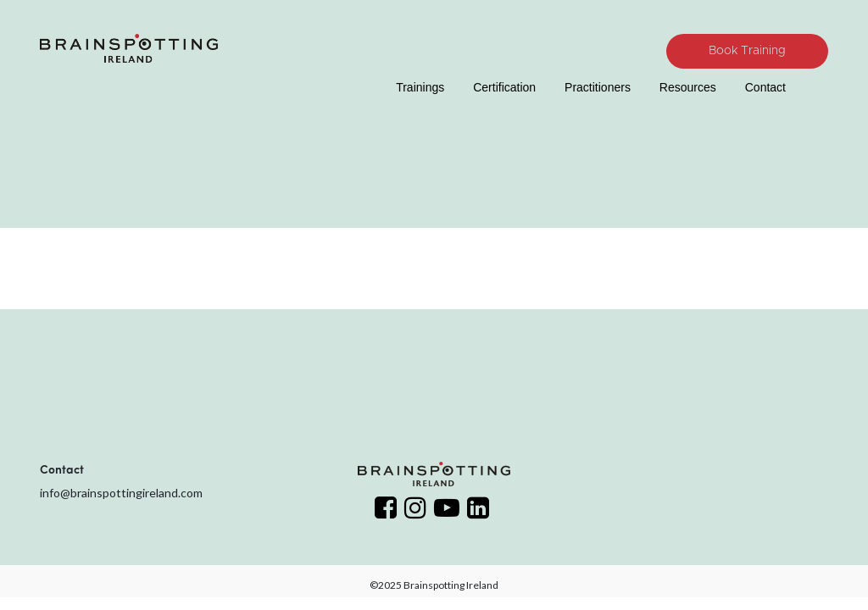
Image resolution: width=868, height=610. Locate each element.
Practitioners (598, 87)
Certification (504, 87)
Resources (688, 87)
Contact (765, 87)
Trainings (420, 87)
